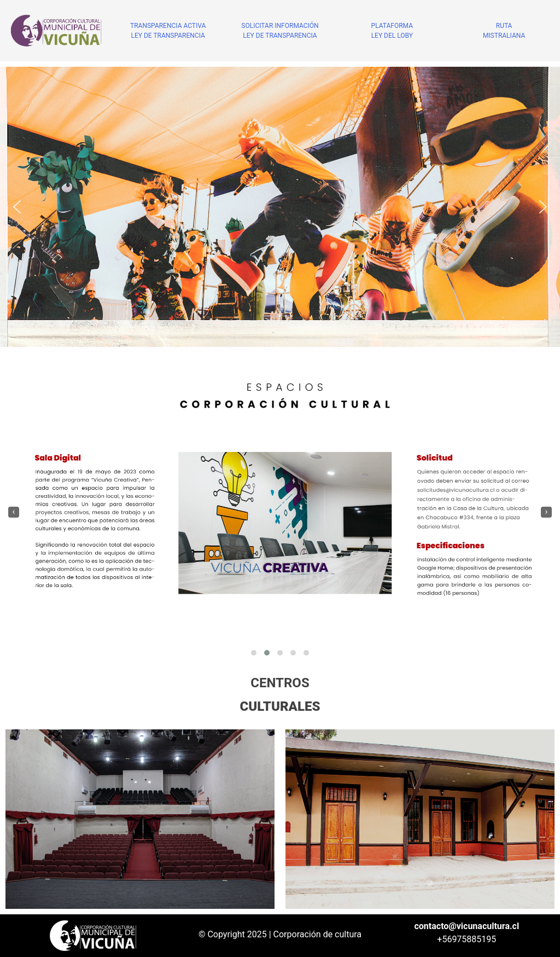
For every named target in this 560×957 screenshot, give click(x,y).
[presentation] (14, 512)
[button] (17, 207)
